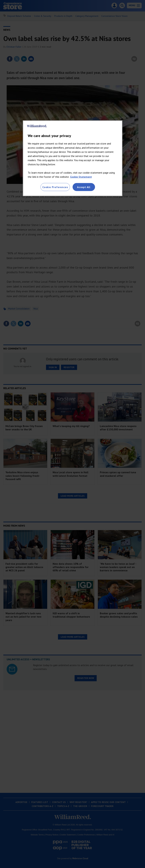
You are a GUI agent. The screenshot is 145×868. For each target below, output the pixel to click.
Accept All (84, 187)
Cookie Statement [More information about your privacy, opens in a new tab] (81, 177)
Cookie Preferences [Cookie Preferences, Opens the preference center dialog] (55, 187)
